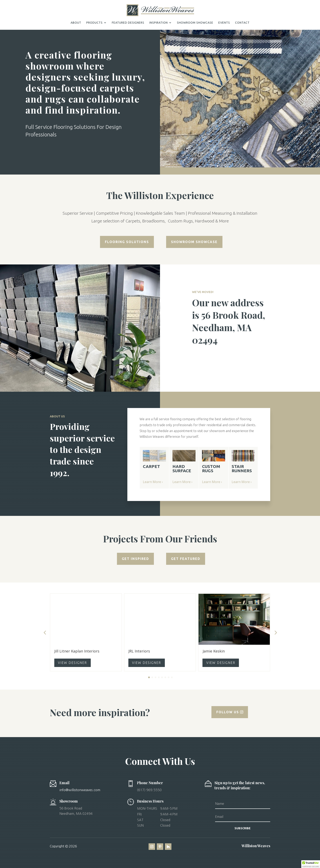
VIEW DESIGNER (72, 663)
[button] (165, 817)
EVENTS (224, 23)
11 (252, 166)
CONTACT (242, 23)
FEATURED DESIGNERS (128, 23)
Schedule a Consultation (58, 152)
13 (259, 166)
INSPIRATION (159, 23)
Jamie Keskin (214, 651)
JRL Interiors (139, 651)
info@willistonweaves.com (80, 790)
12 (256, 166)
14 (263, 166)
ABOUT (76, 23)
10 (249, 166)
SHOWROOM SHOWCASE (195, 23)
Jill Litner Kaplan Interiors (77, 651)
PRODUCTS (94, 23)
